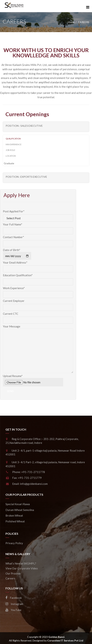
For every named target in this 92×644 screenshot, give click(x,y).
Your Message (38, 328)
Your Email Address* (38, 266)
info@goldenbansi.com (34, 484)
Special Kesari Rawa (18, 504)
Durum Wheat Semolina (20, 510)
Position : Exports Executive (26, 177)
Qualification (13, 139)
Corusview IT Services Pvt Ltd (65, 640)
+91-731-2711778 (33, 472)
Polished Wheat (15, 521)
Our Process (13, 573)
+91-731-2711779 (30, 478)
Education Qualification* (38, 278)
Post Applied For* (38, 215)
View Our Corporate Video (22, 568)
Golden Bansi (56, 637)
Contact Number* (38, 240)
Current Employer (38, 304)
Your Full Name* (38, 228)
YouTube (13, 610)
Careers (10, 578)
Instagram (14, 604)
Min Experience (14, 144)
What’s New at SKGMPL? (21, 563)
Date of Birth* (17, 253)
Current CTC (38, 317)
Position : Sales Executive (24, 126)
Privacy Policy (14, 543)
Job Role (10, 150)
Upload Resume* (38, 380)
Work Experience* (38, 291)
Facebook (14, 598)
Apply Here (17, 195)
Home (71, 22)
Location (11, 156)
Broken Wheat (14, 515)
